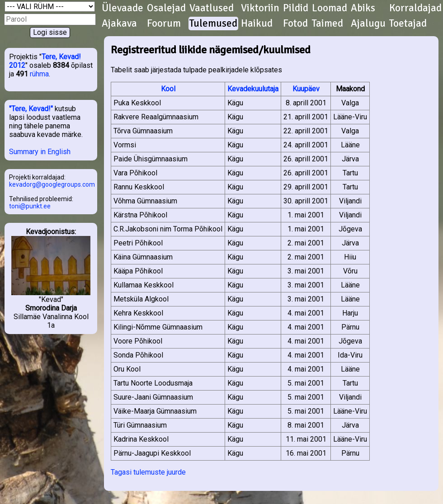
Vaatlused (212, 8)
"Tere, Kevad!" (31, 109)
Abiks (363, 8)
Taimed (328, 24)
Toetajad (408, 24)
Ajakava (119, 24)
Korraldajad (415, 8)
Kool (168, 89)
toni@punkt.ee (30, 206)
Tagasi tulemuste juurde (148, 472)
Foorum (164, 24)
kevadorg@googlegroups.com (52, 184)
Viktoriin (260, 8)
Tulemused (213, 24)
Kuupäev (306, 89)
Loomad (330, 8)
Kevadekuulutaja (253, 89)
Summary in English (40, 152)
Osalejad (166, 8)
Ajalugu (368, 24)
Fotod (295, 24)
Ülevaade (123, 8)
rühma (39, 74)
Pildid (296, 8)
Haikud (257, 24)
